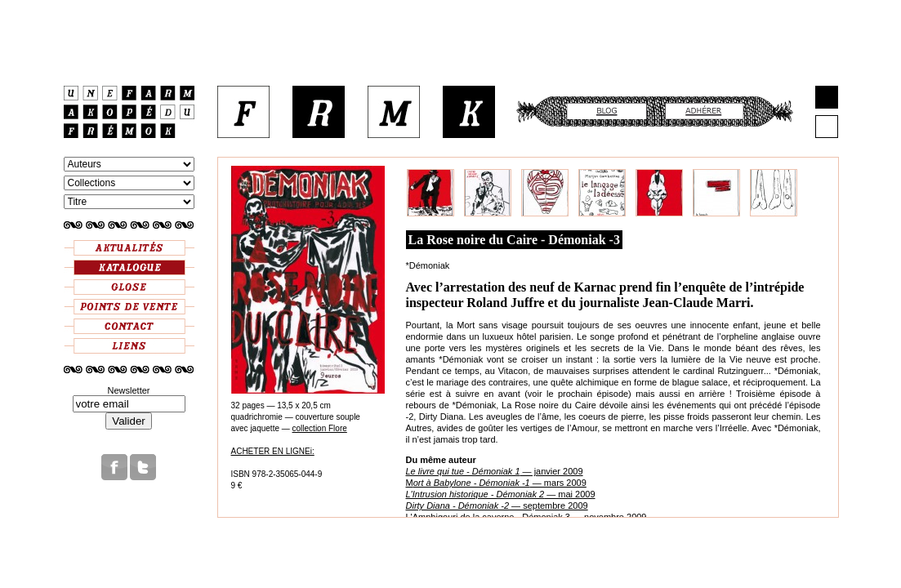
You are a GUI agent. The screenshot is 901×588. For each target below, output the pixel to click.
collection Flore (320, 428)
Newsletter (129, 390)
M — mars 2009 (496, 483)
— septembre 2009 (497, 506)
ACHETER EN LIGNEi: (273, 451)
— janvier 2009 (495, 471)
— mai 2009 (501, 494)
